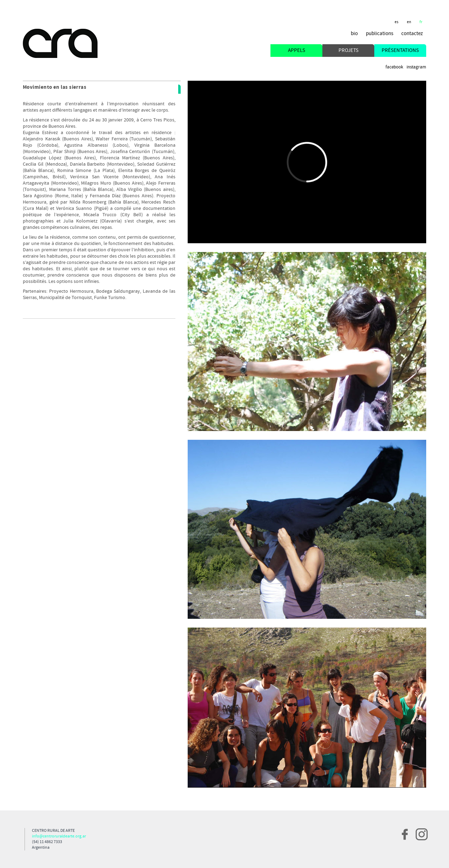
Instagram (416, 67)
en (409, 22)
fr (421, 22)
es (397, 22)
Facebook (394, 67)
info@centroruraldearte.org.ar (59, 836)
